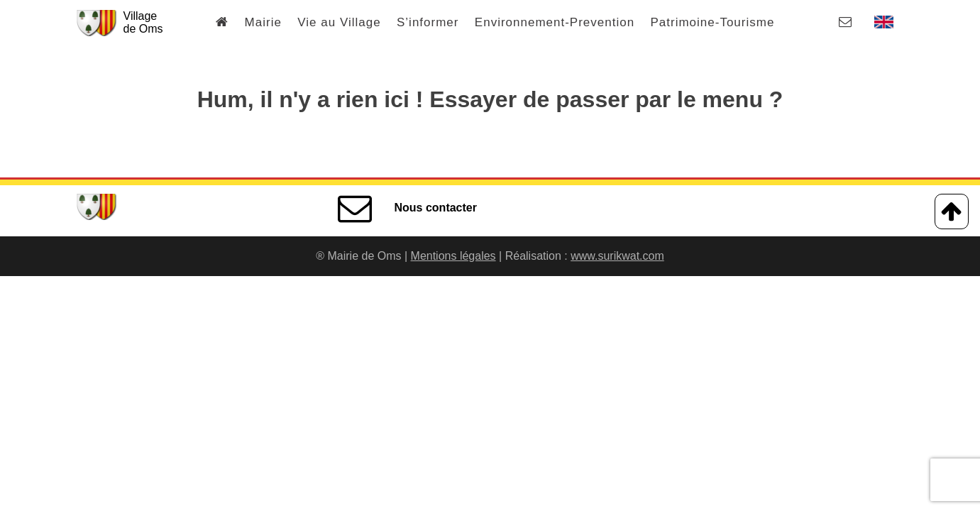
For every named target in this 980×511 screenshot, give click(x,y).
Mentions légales (453, 256)
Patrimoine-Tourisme (713, 22)
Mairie (263, 22)
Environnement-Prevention (555, 22)
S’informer (428, 22)
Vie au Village (339, 22)
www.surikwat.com (617, 256)
